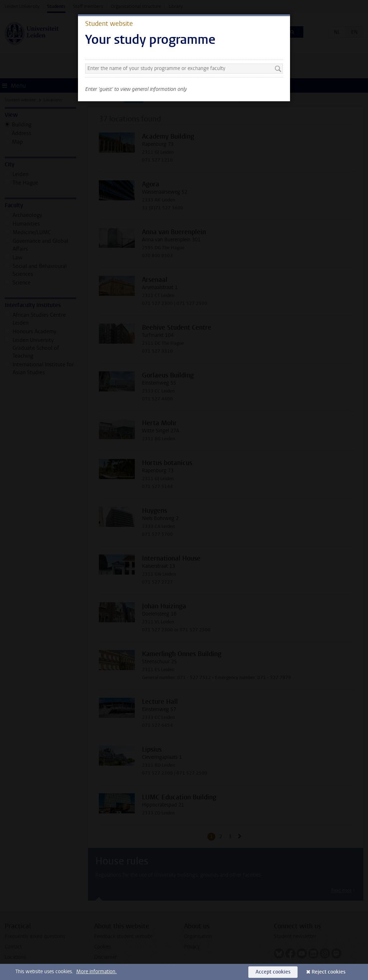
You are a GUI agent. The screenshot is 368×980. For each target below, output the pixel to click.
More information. (96, 972)
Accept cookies (273, 972)
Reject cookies (328, 972)
